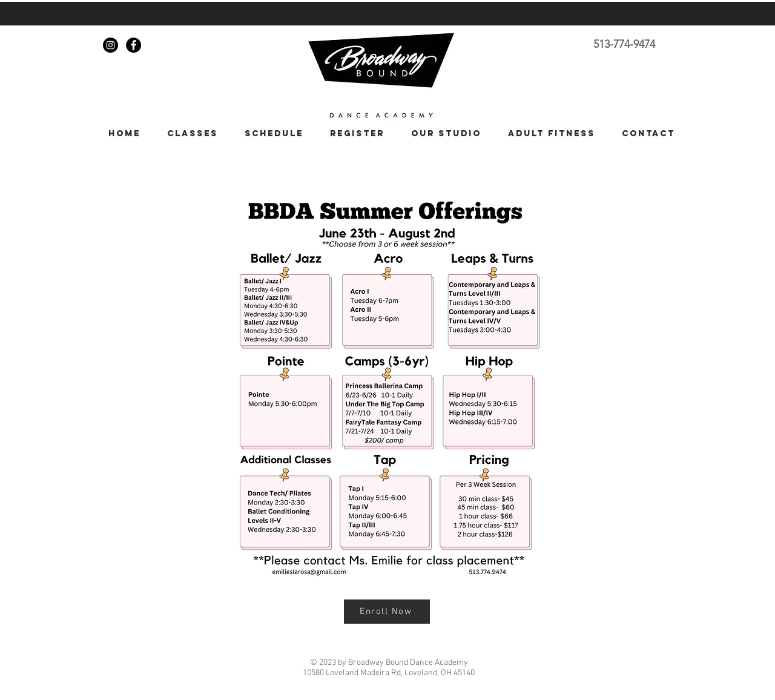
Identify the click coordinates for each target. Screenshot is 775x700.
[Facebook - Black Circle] (134, 45)
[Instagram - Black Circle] (110, 45)
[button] (188, 134)
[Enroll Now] (387, 612)
